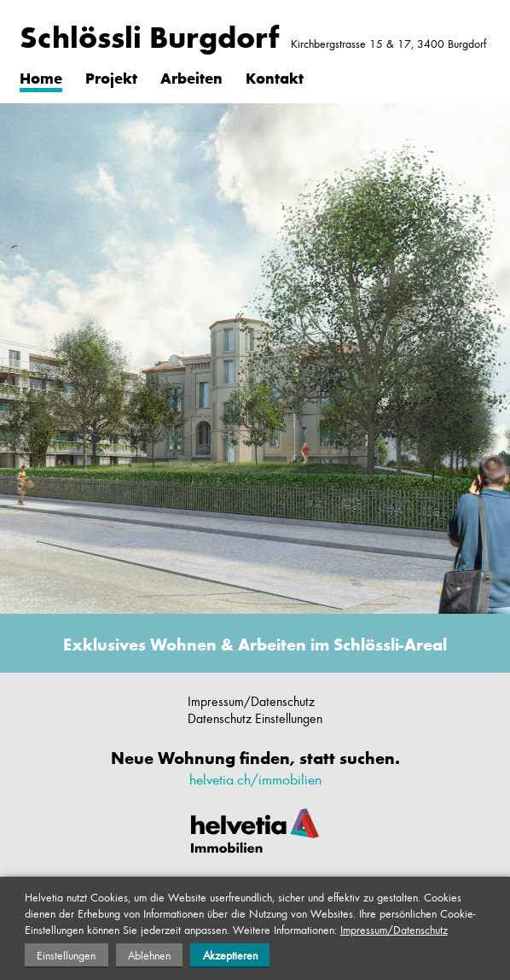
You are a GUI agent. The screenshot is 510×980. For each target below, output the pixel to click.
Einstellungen (66, 955)
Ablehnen (149, 955)
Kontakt (275, 78)
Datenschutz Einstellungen (255, 718)
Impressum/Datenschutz (251, 701)
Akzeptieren (230, 955)
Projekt (111, 78)
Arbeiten (191, 78)
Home (41, 78)
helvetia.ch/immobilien (255, 779)
